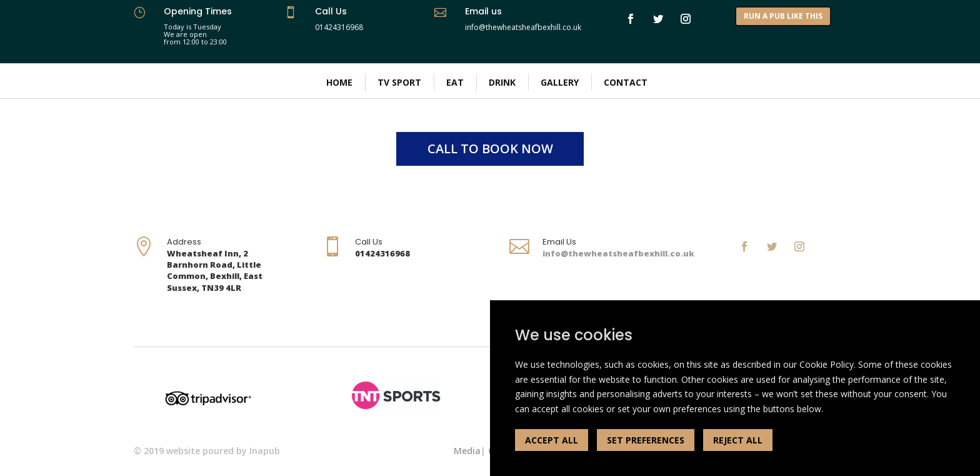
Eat (455, 82)
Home (339, 82)
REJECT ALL (738, 440)
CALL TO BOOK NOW (490, 149)
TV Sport (399, 82)
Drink (502, 82)
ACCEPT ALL (552, 440)
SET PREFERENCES (646, 440)
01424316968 (339, 27)
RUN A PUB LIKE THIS (783, 16)
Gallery (560, 82)
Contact (626, 82)
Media (467, 451)
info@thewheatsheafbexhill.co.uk (618, 253)
